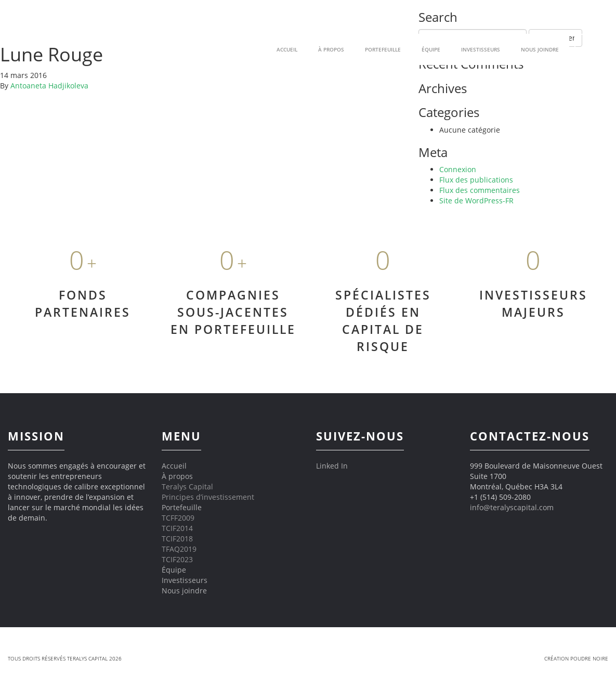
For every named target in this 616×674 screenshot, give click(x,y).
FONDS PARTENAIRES (83, 303)
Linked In (332, 466)
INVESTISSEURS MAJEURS (533, 303)
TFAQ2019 (179, 549)
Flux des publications (476, 180)
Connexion (458, 169)
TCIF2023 (177, 559)
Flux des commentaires (480, 190)
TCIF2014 (177, 528)
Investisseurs (481, 49)
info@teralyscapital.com (512, 507)
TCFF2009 (178, 518)
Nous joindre (540, 49)
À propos (177, 476)
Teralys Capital (187, 487)
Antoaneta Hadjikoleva (49, 86)
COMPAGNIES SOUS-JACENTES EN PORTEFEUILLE (233, 312)
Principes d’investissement (208, 497)
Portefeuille (182, 507)
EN (590, 49)
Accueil (174, 466)
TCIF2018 (177, 539)
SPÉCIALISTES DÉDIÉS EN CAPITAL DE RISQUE (383, 321)
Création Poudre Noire (576, 658)
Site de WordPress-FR (476, 200)
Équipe (431, 49)
